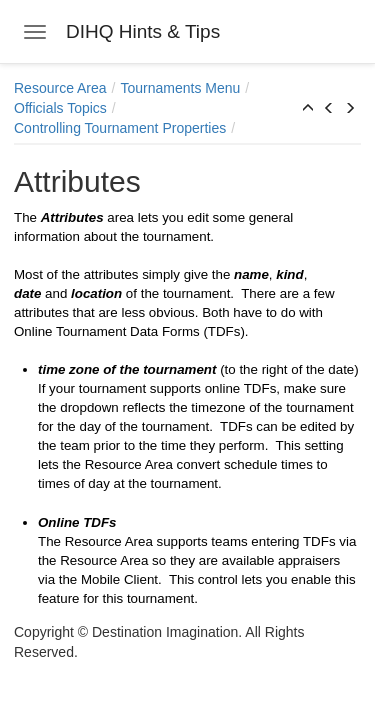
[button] (308, 109)
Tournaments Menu (181, 88)
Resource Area (60, 88)
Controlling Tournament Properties (120, 128)
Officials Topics (60, 108)
